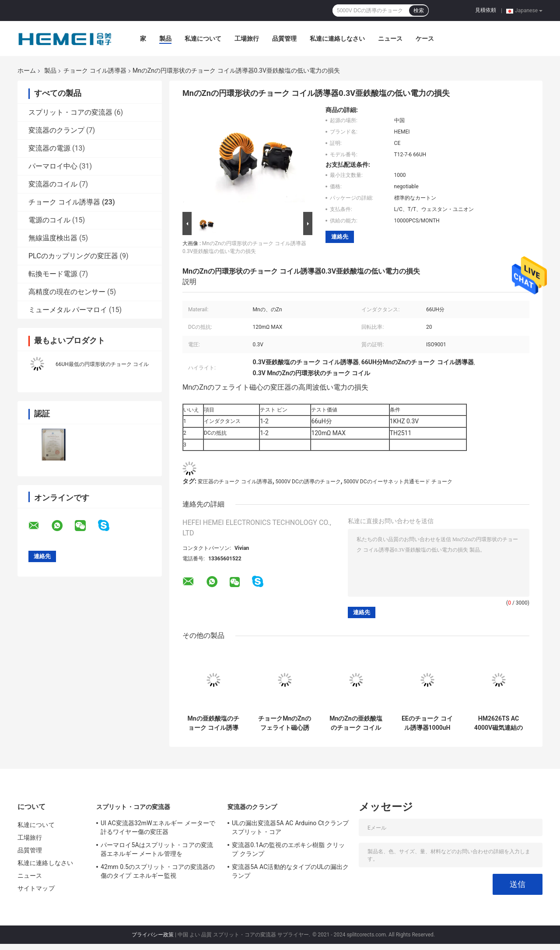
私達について (203, 39)
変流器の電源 (49, 148)
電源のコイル (49, 220)
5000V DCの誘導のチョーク (308, 482)
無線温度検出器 (53, 238)
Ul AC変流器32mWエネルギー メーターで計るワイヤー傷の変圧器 (158, 827)
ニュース (390, 39)
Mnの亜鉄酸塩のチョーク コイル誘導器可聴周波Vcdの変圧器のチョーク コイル (213, 723)
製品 (165, 39)
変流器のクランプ (56, 130)
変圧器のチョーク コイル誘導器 (235, 482)
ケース (425, 39)
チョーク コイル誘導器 (95, 70)
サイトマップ (36, 888)
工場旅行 (247, 39)
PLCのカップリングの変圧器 (73, 256)
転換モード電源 (53, 274)
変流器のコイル (53, 184)
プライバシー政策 (153, 935)
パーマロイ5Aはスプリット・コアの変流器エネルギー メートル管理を (157, 849)
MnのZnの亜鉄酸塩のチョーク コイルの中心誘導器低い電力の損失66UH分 (356, 723)
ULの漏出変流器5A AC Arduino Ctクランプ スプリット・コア (290, 827)
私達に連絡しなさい (337, 39)
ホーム (27, 70)
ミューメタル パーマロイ (68, 310)
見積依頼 (486, 10)
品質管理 (284, 39)
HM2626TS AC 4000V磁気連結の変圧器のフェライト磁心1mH (499, 723)
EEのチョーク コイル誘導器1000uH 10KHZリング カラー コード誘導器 (427, 723)
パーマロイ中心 (53, 166)
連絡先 (340, 237)
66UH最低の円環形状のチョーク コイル (102, 364)
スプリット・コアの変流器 (70, 112)
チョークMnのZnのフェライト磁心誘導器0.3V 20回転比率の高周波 (284, 723)
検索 (419, 11)
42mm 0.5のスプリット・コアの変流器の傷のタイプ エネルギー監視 (158, 871)
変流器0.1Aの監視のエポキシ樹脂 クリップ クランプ (288, 849)
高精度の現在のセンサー (67, 292)
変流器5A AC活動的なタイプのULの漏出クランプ (290, 871)
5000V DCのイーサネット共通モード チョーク (398, 482)
